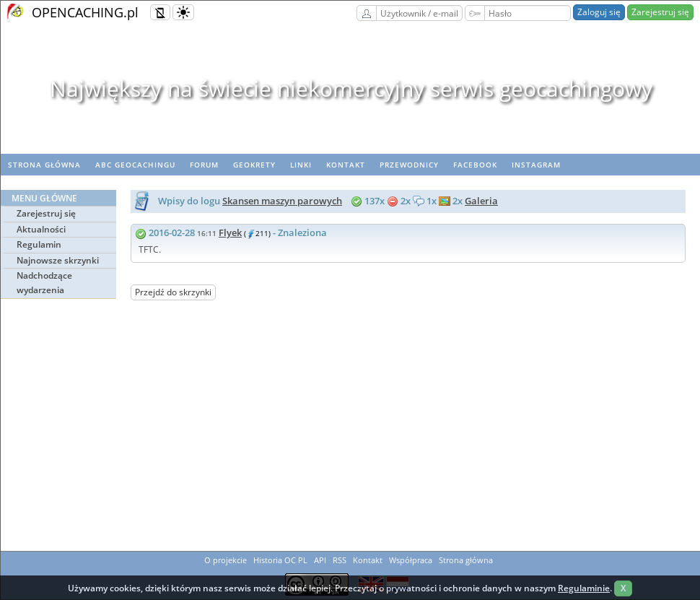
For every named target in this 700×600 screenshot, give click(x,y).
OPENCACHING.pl (85, 12)
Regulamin (39, 244)
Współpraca (411, 560)
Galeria (481, 201)
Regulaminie (584, 588)
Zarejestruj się (660, 12)
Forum (204, 165)
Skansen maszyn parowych (282, 201)
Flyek (230, 232)
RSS (340, 560)
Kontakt (346, 165)
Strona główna (44, 165)
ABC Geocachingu (135, 165)
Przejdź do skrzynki (173, 292)
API (320, 560)
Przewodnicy (409, 165)
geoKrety (254, 165)
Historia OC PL (280, 560)
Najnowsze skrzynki (58, 260)
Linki (301, 165)
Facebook (475, 165)
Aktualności (41, 229)
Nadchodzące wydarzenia (44, 283)
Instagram (536, 165)
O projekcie (226, 560)
